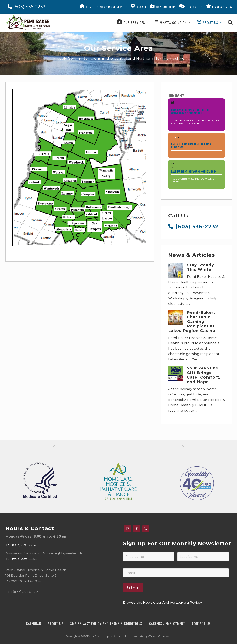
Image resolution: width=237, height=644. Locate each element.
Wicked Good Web (160, 636)
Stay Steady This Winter (201, 267)
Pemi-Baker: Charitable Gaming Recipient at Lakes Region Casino (192, 322)
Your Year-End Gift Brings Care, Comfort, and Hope (204, 375)
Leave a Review (189, 602)
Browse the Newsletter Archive (149, 602)
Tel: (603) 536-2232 (21, 545)
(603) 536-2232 (26, 7)
